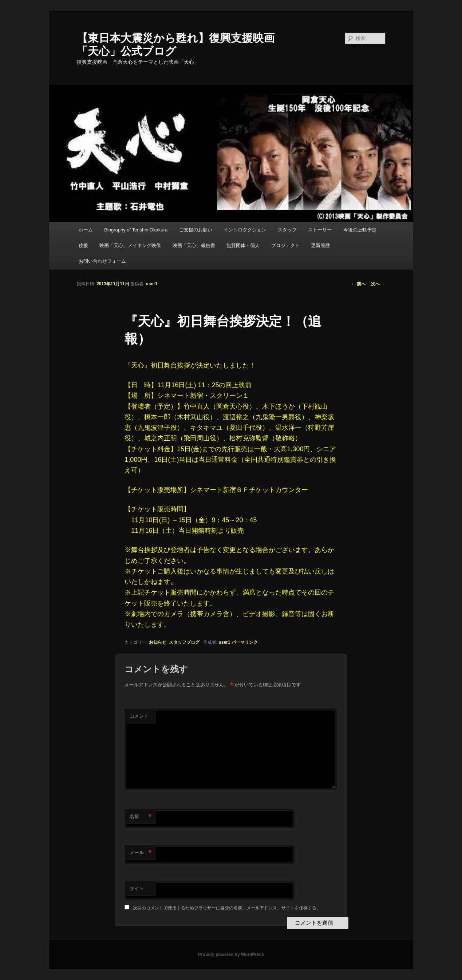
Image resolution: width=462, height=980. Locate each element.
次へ (378, 284)
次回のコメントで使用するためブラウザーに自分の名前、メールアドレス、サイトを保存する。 (227, 908)
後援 (83, 245)
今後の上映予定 (360, 230)
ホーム (86, 230)
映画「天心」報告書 (194, 245)
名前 (141, 817)
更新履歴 (320, 245)
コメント (139, 716)
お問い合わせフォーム (102, 261)
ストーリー (320, 230)
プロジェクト (285, 245)
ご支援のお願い (196, 230)
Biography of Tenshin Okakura (136, 230)
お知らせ (158, 642)
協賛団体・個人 (243, 245)
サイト (137, 888)
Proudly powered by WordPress (231, 955)
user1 (152, 284)
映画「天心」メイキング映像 (130, 245)
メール (141, 853)
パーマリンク (245, 642)
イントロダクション (245, 230)
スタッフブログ (184, 642)
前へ (358, 284)
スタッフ (287, 230)
